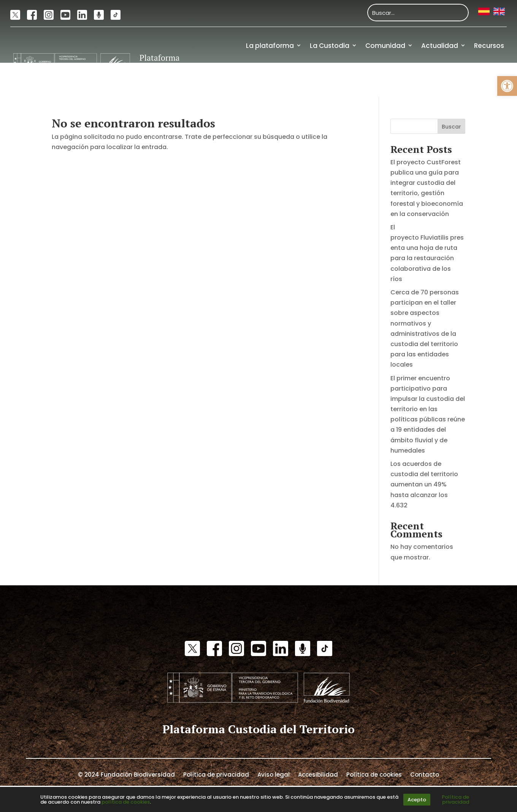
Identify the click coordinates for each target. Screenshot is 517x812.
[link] (507, 86)
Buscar (451, 127)
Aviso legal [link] (274, 774)
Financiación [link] (483, 79)
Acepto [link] (417, 800)
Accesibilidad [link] (318, 774)
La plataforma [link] (270, 46)
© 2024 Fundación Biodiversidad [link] (126, 774)
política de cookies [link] (126, 802)
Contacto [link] (425, 774)
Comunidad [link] (385, 46)
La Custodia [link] (330, 46)
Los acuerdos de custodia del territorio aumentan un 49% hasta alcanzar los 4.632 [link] (424, 485)
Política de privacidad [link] (216, 774)
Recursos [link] (489, 46)
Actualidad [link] (440, 46)
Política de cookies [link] (374, 774)
